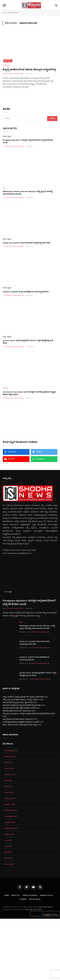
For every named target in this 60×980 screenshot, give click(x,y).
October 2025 (10, 757)
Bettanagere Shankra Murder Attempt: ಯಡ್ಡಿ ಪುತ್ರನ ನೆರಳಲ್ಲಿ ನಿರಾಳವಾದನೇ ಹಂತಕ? (28, 193)
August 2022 (10, 835)
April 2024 (9, 763)
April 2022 (9, 858)
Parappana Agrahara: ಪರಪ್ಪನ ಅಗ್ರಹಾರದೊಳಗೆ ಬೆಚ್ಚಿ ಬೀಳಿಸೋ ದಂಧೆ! (28, 142)
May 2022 (8, 852)
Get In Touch (35, 899)
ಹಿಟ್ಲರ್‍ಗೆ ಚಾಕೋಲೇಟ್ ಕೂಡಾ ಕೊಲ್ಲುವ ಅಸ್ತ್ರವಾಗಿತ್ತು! (29, 70)
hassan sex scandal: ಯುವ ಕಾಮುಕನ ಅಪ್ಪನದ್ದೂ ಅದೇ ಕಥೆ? (27, 243)
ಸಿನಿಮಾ (5, 388)
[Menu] (4, 5)
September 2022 (11, 829)
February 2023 (10, 799)
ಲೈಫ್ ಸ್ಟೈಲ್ (8, 61)
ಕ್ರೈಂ (4, 188)
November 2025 (11, 751)
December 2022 (11, 811)
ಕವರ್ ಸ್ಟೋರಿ (7, 137)
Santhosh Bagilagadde (14, 74)
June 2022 (8, 846)
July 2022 (8, 841)
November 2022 (11, 817)
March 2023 (9, 793)
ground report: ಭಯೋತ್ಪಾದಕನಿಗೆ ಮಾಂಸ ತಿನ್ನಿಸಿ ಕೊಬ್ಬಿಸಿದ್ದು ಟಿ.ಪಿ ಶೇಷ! (28, 342)
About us (16, 896)
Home (5, 13)
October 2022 (10, 823)
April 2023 (9, 787)
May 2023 (8, 781)
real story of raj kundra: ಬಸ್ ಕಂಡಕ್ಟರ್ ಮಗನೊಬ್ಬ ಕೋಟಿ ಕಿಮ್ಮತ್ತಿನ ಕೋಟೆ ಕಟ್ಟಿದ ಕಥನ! (29, 393)
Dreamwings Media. (45, 907)
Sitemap (23, 899)
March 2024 (9, 769)
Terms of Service (30, 896)
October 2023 (10, 775)
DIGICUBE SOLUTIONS (33, 910)
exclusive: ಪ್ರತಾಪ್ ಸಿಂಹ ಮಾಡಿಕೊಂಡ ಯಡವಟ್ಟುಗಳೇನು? (26, 292)
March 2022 (9, 864)
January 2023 (10, 805)
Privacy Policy (47, 896)
